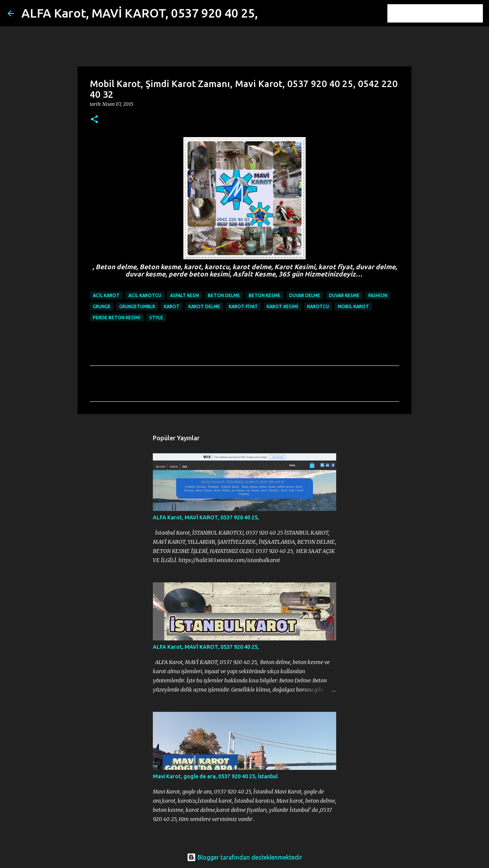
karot (172, 306)
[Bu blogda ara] (443, 13)
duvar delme (305, 295)
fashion (378, 295)
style (156, 318)
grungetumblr (137, 306)
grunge (102, 306)
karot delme (204, 306)
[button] (94, 120)
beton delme (224, 295)
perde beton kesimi (117, 318)
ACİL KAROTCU (145, 295)
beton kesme (265, 295)
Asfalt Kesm (185, 295)
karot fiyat (243, 306)
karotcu (318, 306)
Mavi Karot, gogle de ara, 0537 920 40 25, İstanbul (215, 776)
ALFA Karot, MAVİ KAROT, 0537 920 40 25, (140, 13)
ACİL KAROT (106, 295)
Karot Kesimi (283, 306)
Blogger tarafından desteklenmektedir (244, 857)
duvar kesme (344, 295)
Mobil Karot (353, 306)
